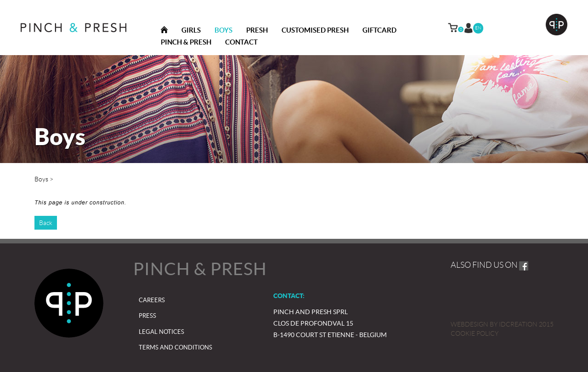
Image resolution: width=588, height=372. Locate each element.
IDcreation (494, 324)
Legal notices (161, 332)
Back (46, 223)
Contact (241, 42)
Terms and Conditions (175, 347)
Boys (223, 30)
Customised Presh (315, 30)
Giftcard (379, 30)
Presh (257, 30)
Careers (152, 300)
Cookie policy (475, 333)
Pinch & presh (186, 42)
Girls (191, 30)
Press (147, 316)
